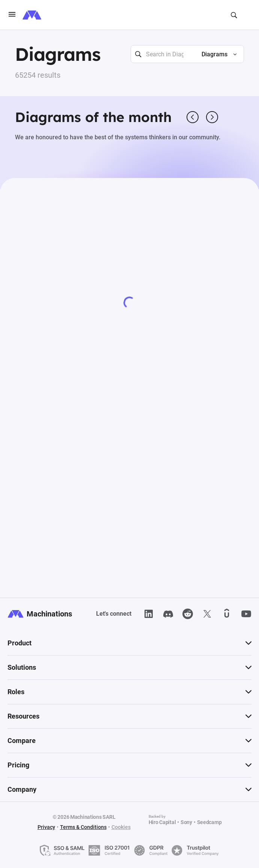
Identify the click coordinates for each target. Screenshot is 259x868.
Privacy (46, 827)
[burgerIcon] (12, 15)
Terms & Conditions (83, 827)
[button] (216, 54)
